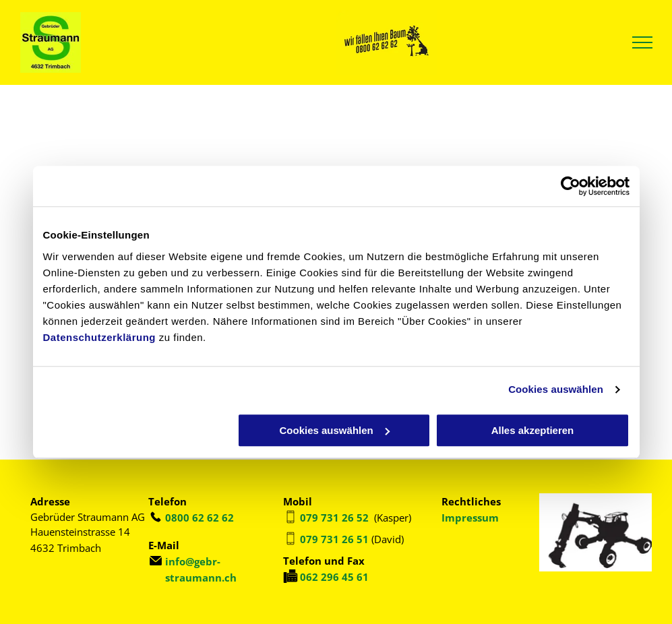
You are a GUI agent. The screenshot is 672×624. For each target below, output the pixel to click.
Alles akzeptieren (533, 430)
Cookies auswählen (556, 389)
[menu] (642, 42)
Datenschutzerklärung (100, 337)
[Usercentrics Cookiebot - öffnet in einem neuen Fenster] (571, 186)
